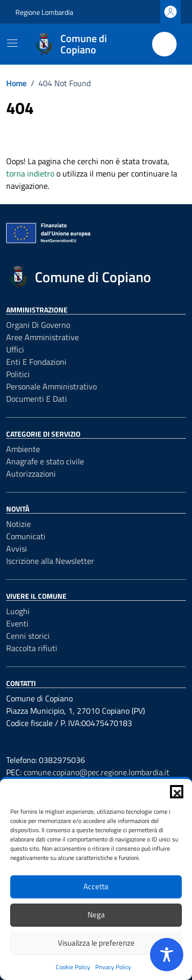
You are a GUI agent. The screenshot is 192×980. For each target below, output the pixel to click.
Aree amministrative (42, 337)
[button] (177, 792)
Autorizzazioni (31, 474)
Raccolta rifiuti (32, 648)
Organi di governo (38, 325)
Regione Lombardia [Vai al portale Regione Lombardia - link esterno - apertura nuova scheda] (44, 12)
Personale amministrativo (51, 386)
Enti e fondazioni (36, 362)
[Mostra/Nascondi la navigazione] (12, 43)
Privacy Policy (113, 967)
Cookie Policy (73, 967)
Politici (18, 374)
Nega (96, 915)
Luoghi (18, 611)
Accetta (96, 886)
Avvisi (17, 548)
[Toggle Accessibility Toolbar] (167, 955)
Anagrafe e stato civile (45, 461)
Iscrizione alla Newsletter (50, 561)
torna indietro (30, 173)
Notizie (18, 524)
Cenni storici (28, 636)
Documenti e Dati (37, 399)
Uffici (15, 349)
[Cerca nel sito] (164, 44)
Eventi (17, 623)
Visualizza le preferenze (96, 943)
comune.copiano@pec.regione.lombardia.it (97, 772)
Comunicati (26, 536)
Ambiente (23, 449)
